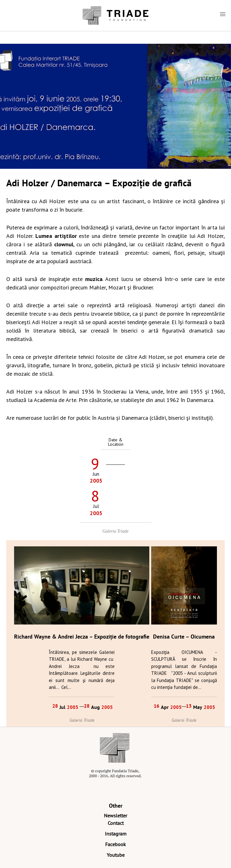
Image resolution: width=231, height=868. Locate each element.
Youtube (116, 855)
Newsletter (115, 815)
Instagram (116, 834)
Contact (116, 823)
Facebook (115, 844)
